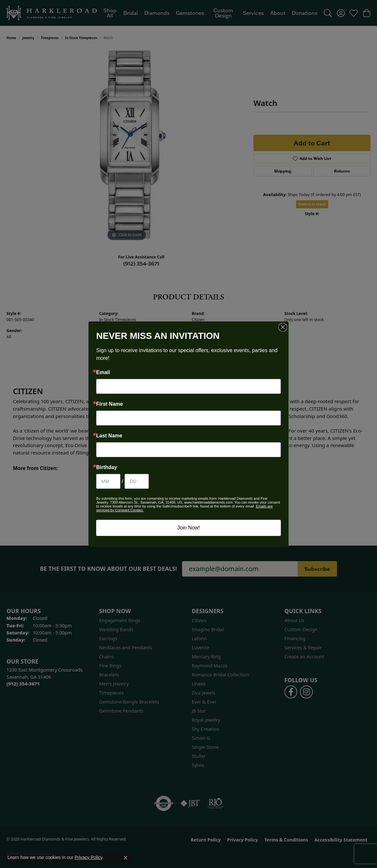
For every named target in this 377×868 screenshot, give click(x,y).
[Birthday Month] (108, 481)
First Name (110, 404)
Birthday (107, 467)
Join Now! (188, 528)
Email (103, 372)
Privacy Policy (88, 857)
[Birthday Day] (137, 481)
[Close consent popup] (126, 858)
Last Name (109, 436)
